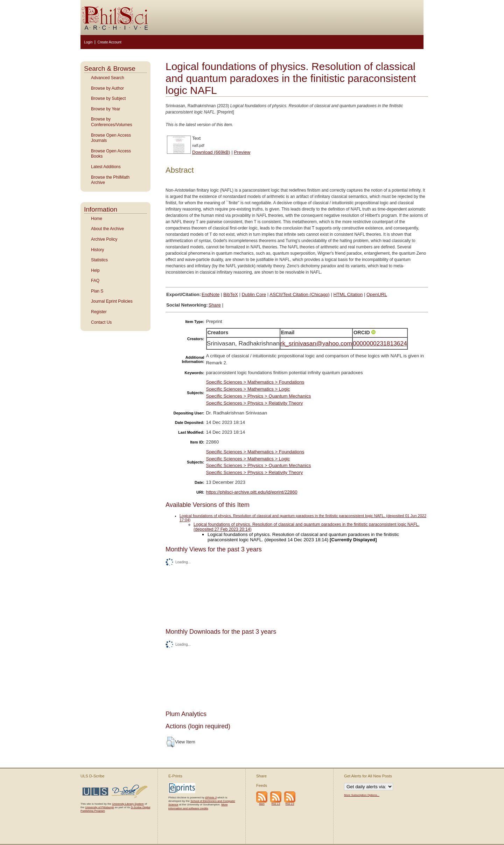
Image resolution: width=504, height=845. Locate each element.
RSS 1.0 (276, 804)
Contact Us (101, 322)
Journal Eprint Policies (112, 301)
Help (95, 270)
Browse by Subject (108, 98)
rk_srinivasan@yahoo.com (316, 343)
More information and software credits (198, 806)
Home (97, 219)
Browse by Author (107, 88)
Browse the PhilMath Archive (110, 180)
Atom (262, 804)
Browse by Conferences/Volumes (111, 122)
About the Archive (107, 229)
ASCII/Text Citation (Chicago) (300, 294)
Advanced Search (108, 78)
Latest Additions (106, 167)
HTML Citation (348, 294)
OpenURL (377, 294)
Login (88, 42)
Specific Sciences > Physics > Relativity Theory (255, 403)
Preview (242, 152)
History (97, 250)
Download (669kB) (211, 152)
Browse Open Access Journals (111, 138)
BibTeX (231, 294)
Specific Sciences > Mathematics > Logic (248, 389)
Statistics (99, 260)
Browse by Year (106, 109)
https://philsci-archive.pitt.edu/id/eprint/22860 (252, 492)
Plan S (97, 291)
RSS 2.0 (290, 804)
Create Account (109, 42)
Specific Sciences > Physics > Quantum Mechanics (259, 396)
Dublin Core (254, 294)
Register (99, 312)
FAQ (95, 281)
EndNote (211, 294)
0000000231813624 (380, 343)
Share (215, 305)
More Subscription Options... (362, 795)
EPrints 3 (211, 798)
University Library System (128, 804)
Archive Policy (104, 239)
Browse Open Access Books (111, 154)
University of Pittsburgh (99, 807)
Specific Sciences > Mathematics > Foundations (255, 382)
